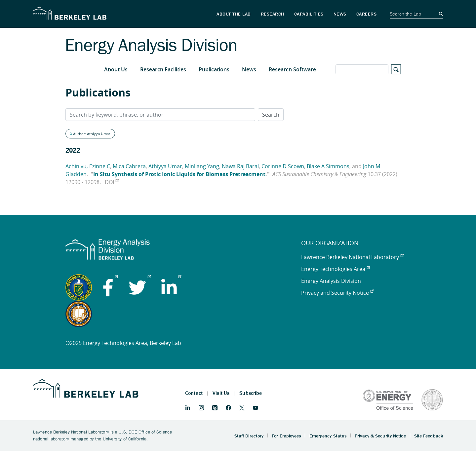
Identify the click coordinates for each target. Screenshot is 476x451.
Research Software (292, 69)
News (249, 69)
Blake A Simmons (328, 166)
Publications (214, 69)
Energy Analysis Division (331, 281)
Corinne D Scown (283, 166)
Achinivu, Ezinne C (88, 166)
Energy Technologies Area (336, 269)
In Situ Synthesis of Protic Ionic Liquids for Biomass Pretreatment (179, 174)
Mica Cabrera (129, 166)
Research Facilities (163, 69)
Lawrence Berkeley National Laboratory (352, 257)
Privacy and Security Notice (337, 293)
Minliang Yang (202, 166)
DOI (112, 182)
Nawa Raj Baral (240, 166)
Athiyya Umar (165, 166)
